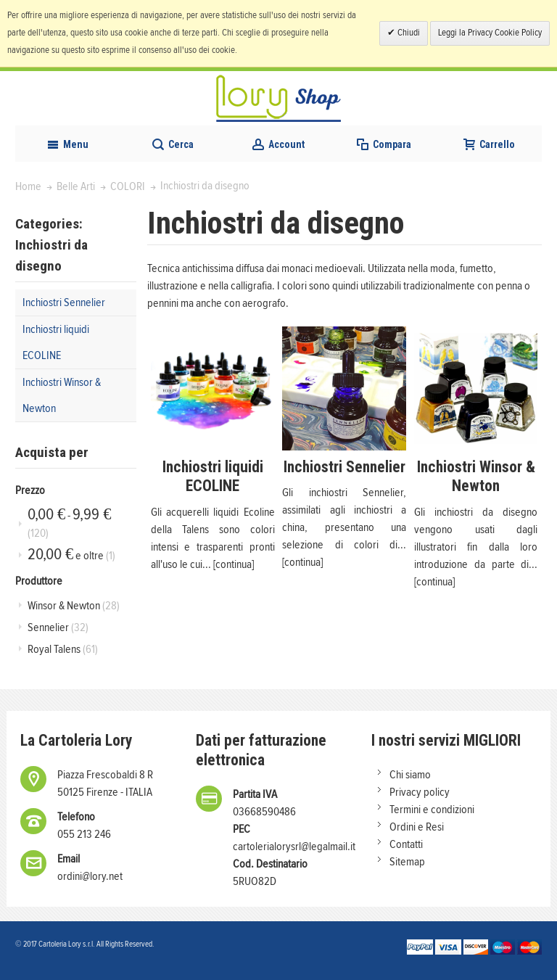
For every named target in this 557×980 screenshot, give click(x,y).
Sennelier (58, 627)
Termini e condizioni (432, 810)
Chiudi (408, 33)
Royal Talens (63, 649)
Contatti (406, 844)
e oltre (71, 555)
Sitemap (407, 862)
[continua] (234, 564)
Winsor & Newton (74, 606)
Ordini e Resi (417, 827)
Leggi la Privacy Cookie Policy (490, 33)
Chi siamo (410, 775)
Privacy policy (420, 792)
